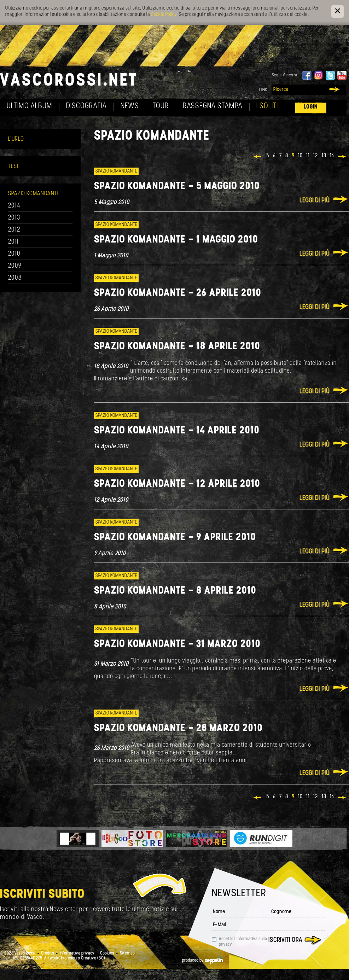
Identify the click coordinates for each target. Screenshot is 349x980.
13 (324, 156)
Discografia (86, 106)
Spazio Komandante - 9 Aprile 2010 (175, 538)
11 (308, 156)
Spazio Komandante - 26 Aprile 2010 (178, 293)
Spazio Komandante (34, 194)
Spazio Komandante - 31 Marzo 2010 (177, 644)
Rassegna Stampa (213, 106)
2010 (14, 254)
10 (300, 156)
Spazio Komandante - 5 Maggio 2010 (177, 186)
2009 (15, 266)
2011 (13, 242)
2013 (14, 218)
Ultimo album (30, 106)
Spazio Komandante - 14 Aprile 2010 (177, 431)
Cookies (107, 953)
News (130, 106)
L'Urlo (16, 139)
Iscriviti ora (285, 940)
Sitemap (127, 953)
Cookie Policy (164, 15)
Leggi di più (315, 201)
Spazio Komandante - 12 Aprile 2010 (177, 484)
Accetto (243, 942)
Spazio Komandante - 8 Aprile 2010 (175, 591)
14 (332, 156)
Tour (161, 106)
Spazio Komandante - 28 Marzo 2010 (178, 728)
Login (311, 107)
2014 (14, 206)
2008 (15, 278)
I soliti (267, 106)
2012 (14, 230)
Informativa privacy (77, 953)
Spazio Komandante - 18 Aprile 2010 (177, 347)
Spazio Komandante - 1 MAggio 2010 (176, 240)
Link (263, 90)
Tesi (13, 166)
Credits (48, 953)
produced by (202, 961)
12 (316, 156)
